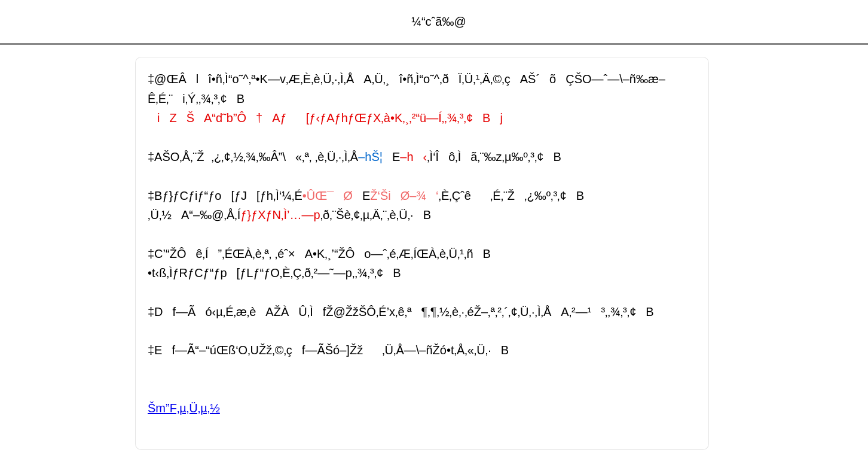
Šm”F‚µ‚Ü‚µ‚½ (184, 408)
